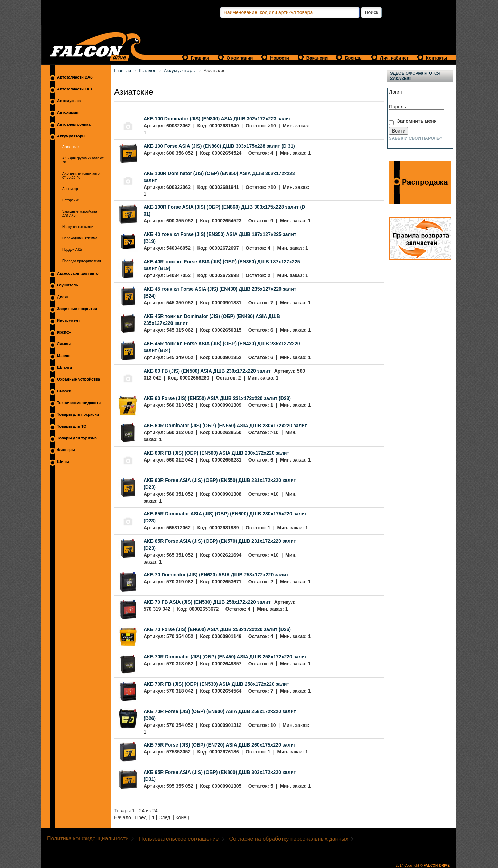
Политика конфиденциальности (88, 838)
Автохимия (68, 112)
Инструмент (68, 320)
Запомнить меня (417, 121)
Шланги (64, 367)
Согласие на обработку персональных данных (289, 839)
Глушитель (68, 285)
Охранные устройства (79, 379)
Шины (63, 462)
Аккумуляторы (71, 136)
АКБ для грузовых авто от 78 (83, 160)
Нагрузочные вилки (78, 227)
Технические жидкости (79, 403)
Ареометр (70, 189)
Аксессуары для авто (78, 273)
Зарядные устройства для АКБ (80, 213)
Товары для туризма (77, 438)
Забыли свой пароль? (416, 138)
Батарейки (71, 200)
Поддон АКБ (72, 250)
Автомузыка (69, 101)
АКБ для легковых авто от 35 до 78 (81, 175)
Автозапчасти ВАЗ (75, 77)
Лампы (64, 344)
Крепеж (64, 332)
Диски (63, 297)
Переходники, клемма (80, 238)
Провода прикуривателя (82, 261)
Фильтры (66, 450)
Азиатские (70, 147)
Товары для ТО (72, 426)
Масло (63, 356)
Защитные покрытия (77, 309)
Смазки (64, 391)
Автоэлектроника (74, 124)
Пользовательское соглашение (179, 839)
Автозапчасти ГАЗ (75, 89)
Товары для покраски (78, 414)
